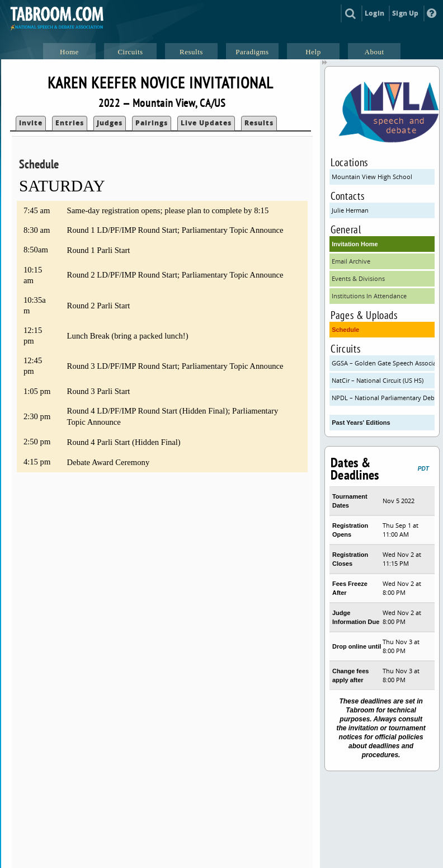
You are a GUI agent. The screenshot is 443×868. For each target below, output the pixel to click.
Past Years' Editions (361, 423)
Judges (110, 123)
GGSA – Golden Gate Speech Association (383, 363)
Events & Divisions (358, 278)
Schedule (345, 330)
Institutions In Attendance (369, 296)
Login (374, 13)
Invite (31, 123)
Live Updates (206, 123)
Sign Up (405, 13)
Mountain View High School (372, 177)
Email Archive (351, 261)
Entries (70, 123)
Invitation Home (355, 244)
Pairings (152, 123)
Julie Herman (350, 210)
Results (259, 123)
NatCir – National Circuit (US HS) (378, 380)
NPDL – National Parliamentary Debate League (383, 398)
